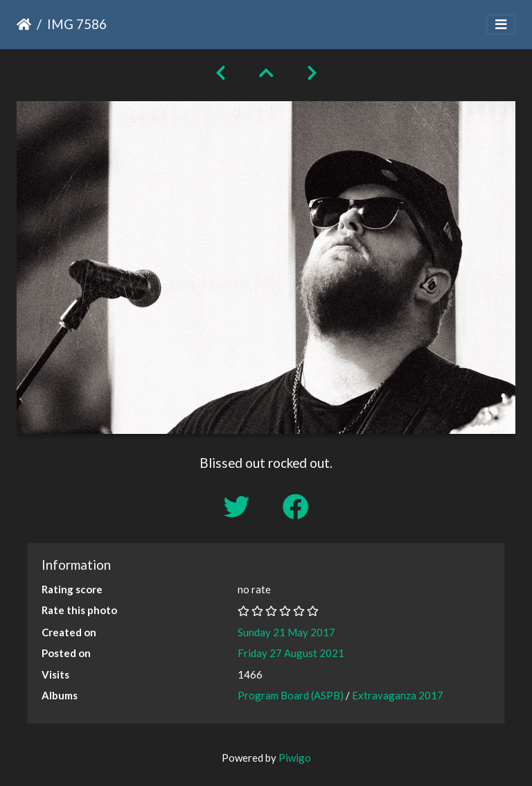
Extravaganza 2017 (398, 695)
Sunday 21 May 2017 (286, 632)
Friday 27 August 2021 (291, 653)
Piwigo (295, 758)
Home (24, 24)
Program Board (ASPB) (291, 695)
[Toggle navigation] (501, 25)
